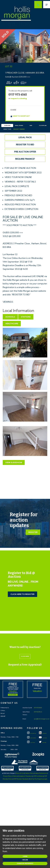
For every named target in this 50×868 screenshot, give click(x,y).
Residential (32, 733)
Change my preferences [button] (25, 864)
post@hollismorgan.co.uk (42, 719)
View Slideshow (14, 462)
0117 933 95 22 (38, 712)
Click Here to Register (22, 594)
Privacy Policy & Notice (10, 776)
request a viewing (19, 98)
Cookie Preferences (41, 773)
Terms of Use (20, 773)
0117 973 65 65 (38, 708)
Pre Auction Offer (25, 152)
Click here (25, 656)
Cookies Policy (29, 773)
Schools (10, 317)
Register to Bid (25, 145)
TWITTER (43, 743)
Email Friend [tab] (19, 125)
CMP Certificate (38, 776)
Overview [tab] (7, 125)
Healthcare (12, 324)
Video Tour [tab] (7, 129)
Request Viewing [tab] (19, 129)
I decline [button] (25, 860)
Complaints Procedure (25, 776)
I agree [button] (25, 856)
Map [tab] (31, 125)
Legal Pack (25, 137)
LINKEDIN (43, 733)
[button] (4, 46)
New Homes (32, 738)
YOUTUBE (43, 738)
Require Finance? (25, 159)
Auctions (31, 743)
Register (33, 532)
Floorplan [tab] (43, 125)
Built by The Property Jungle (38, 779)
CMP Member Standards (21, 779)
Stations (26, 317)
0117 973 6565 (18, 94)
